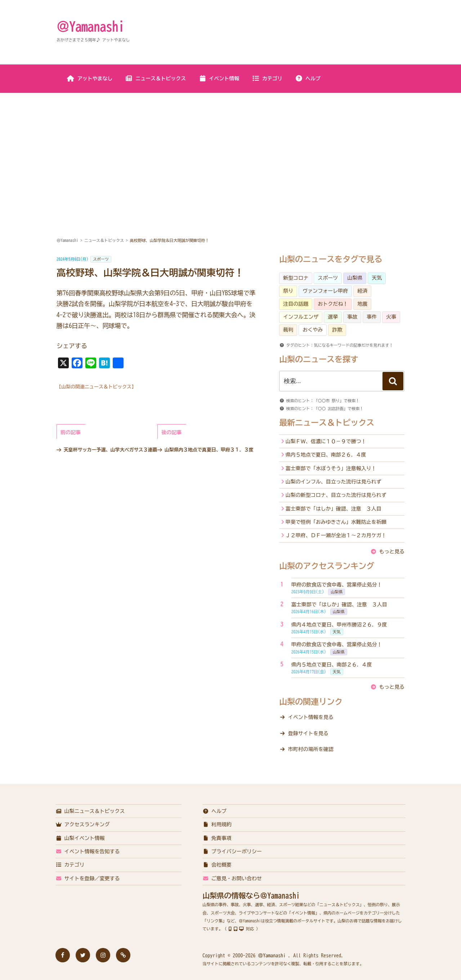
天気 (377, 278)
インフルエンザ (301, 317)
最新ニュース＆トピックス (327, 423)
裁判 (288, 330)
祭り (288, 291)
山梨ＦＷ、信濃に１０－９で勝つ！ (326, 441)
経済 (362, 291)
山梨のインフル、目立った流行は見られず (334, 482)
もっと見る (392, 552)
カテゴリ (267, 78)
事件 (372, 317)
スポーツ (101, 259)
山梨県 (355, 278)
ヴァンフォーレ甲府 (325, 291)
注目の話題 (296, 304)
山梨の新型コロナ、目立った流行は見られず (336, 495)
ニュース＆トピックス (155, 78)
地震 (362, 304)
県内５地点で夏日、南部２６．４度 (326, 455)
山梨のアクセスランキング (327, 566)
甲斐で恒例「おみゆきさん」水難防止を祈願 (336, 522)
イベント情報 (219, 78)
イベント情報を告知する (88, 851)
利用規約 (217, 824)
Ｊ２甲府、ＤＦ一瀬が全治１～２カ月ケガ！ (336, 535)
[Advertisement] (230, 147)
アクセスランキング (83, 824)
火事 (391, 317)
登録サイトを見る (308, 733)
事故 (352, 317)
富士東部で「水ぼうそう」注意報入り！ (331, 468)
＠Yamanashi (90, 26)
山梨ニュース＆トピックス (90, 811)
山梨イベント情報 (80, 838)
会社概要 (217, 865)
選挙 (333, 317)
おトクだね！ (333, 304)
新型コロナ (296, 278)
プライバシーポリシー (232, 851)
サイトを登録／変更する (88, 878)
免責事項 (217, 838)
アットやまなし (90, 78)
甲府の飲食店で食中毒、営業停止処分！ (337, 585)
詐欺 (337, 330)
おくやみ (313, 330)
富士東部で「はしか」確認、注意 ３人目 (334, 509)
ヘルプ (308, 78)
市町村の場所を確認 (311, 749)
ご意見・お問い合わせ (232, 878)
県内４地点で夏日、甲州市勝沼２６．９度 (339, 625)
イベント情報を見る (311, 717)
